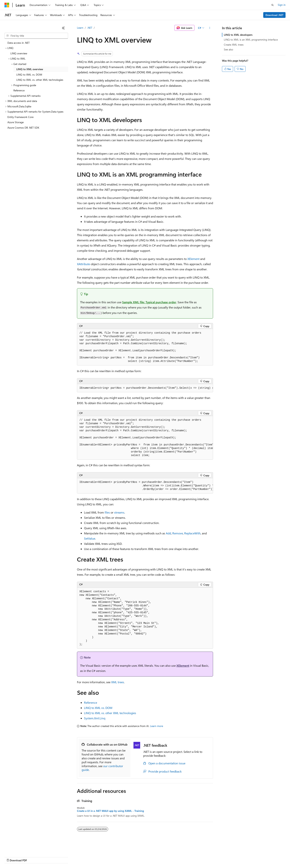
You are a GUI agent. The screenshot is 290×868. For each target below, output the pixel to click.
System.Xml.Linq (95, 718)
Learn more (157, 726)
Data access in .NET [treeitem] (18, 43)
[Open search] (273, 5)
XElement (193, 259)
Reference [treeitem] (19, 90)
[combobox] (36, 36)
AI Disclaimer (12, 857)
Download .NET (274, 15)
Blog (51, 857)
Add (168, 533)
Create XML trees (234, 45)
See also (228, 49)
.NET (90, 28)
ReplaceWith (192, 533)
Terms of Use (136, 857)
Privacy (81, 857)
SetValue (90, 538)
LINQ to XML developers (238, 35)
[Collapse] (63, 28)
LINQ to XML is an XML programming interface (251, 40)
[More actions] (210, 28)
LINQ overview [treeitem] (19, 53)
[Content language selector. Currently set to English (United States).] (21, 848)
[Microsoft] (7, 5)
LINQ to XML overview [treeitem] (30, 69)
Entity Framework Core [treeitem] (20, 117)
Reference (91, 702)
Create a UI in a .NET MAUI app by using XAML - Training (110, 811)
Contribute (67, 857)
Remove (178, 533)
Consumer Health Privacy (107, 857)
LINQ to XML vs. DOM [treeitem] (29, 75)
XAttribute (83, 264)
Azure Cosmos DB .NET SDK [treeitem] (23, 128)
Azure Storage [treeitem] (16, 122)
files (107, 512)
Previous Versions (34, 857)
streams (119, 512)
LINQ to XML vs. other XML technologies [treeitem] (40, 80)
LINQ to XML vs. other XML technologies (110, 713)
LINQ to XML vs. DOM (98, 708)
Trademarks (154, 857)
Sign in (282, 5)
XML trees (118, 682)
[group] (145, 388)
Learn (80, 28)
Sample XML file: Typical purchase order (149, 302)
